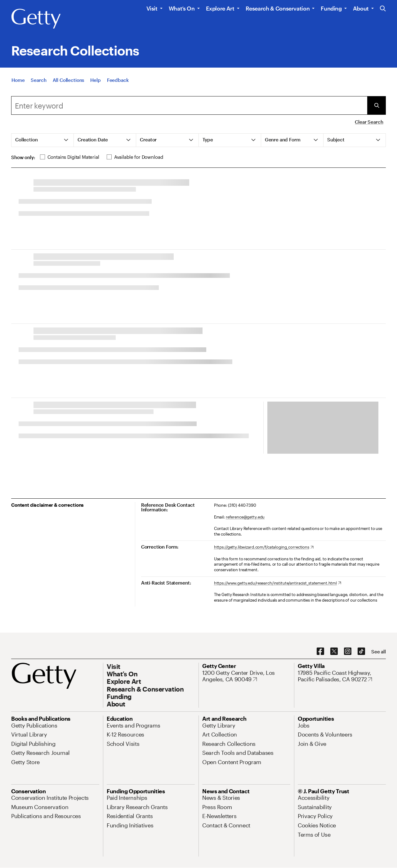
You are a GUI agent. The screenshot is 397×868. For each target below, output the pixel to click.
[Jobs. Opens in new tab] (304, 725)
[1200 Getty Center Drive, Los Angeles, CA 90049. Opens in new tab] (246, 676)
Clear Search (369, 122)
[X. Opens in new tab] (334, 652)
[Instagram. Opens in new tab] (348, 652)
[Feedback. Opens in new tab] (118, 80)
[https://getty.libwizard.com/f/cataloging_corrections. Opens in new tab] (264, 547)
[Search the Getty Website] (383, 9)
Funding (331, 8)
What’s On (182, 8)
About (361, 8)
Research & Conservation (278, 8)
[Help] (95, 80)
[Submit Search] (377, 105)
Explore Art (220, 8)
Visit (152, 8)
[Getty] (36, 19)
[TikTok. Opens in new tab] (361, 652)
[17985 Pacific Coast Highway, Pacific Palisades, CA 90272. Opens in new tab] (342, 676)
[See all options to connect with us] (379, 652)
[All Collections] (69, 80)
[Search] (38, 80)
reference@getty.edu (245, 517)
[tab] (43, 140)
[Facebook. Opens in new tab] (320, 652)
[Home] (18, 80)
